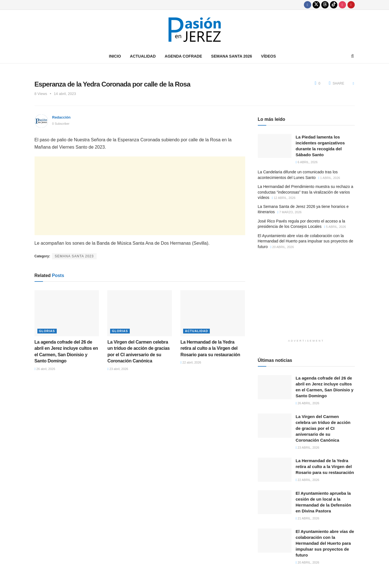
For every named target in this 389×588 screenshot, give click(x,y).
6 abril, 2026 (307, 162)
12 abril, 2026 (284, 198)
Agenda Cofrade (183, 56)
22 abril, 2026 (191, 362)
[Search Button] (353, 56)
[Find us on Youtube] (351, 5)
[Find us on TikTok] (334, 5)
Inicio (115, 56)
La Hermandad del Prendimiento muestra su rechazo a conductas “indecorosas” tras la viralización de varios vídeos (306, 192)
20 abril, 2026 (282, 247)
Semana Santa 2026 (232, 56)
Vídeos (268, 56)
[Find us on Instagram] (342, 5)
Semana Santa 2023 (74, 256)
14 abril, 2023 (65, 94)
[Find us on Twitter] (316, 5)
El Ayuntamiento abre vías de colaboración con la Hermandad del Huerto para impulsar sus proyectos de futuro (306, 241)
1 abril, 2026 (329, 178)
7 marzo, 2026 (289, 212)
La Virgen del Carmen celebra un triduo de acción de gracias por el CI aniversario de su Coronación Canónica (323, 428)
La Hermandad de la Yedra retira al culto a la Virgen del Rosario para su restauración (210, 348)
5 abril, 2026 (335, 227)
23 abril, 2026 (118, 369)
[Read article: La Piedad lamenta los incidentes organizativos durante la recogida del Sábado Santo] (275, 146)
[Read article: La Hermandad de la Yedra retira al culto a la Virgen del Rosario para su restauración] (213, 313)
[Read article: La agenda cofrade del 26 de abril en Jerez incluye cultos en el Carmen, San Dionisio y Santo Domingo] (67, 313)
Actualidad (143, 56)
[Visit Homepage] (195, 30)
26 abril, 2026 (45, 369)
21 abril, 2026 (308, 518)
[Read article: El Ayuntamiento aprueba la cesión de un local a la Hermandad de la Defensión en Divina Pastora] (275, 502)
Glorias (47, 331)
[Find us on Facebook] (308, 5)
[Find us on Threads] (325, 5)
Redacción (62, 117)
